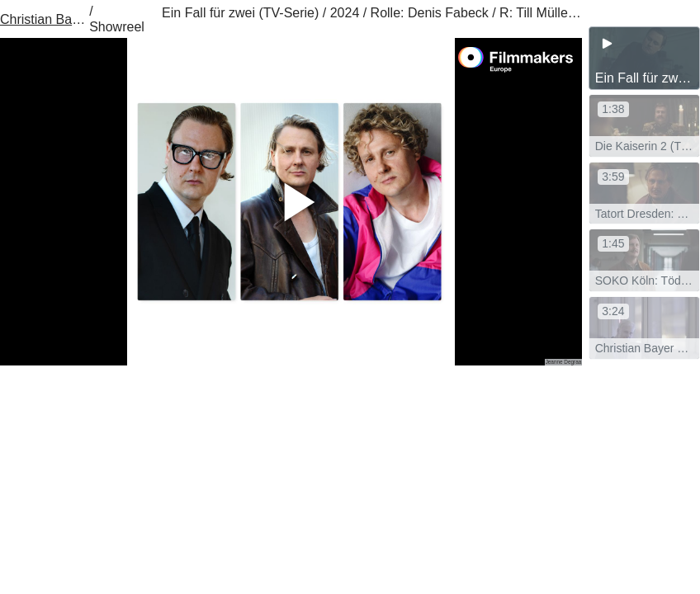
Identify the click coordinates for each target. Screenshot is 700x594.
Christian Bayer (43, 19)
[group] (644, 58)
